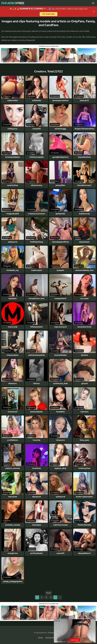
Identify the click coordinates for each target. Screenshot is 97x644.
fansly (79, 238)
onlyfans (8, 96)
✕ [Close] (94, 12)
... (55, 597)
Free (13, 3)
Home (48, 593)
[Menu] (93, 3)
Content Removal (52, 637)
